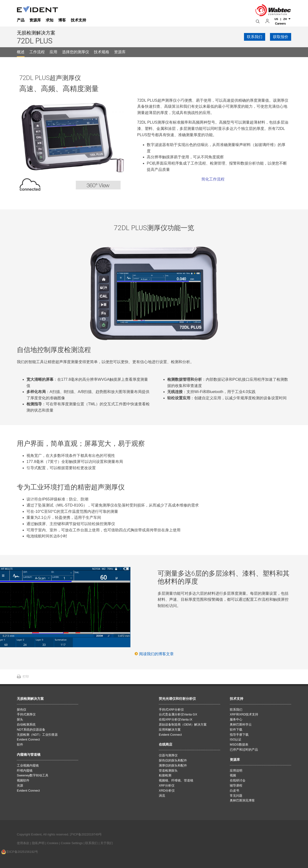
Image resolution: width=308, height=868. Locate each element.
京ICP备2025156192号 (20, 852)
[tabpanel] (154, 363)
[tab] (21, 52)
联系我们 (91, 843)
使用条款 (23, 843)
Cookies (53, 843)
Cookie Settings (72, 843)
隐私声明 (38, 843)
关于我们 (107, 843)
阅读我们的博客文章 (156, 654)
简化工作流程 (213, 179)
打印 (26, 677)
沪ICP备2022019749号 (86, 834)
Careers (280, 23)
